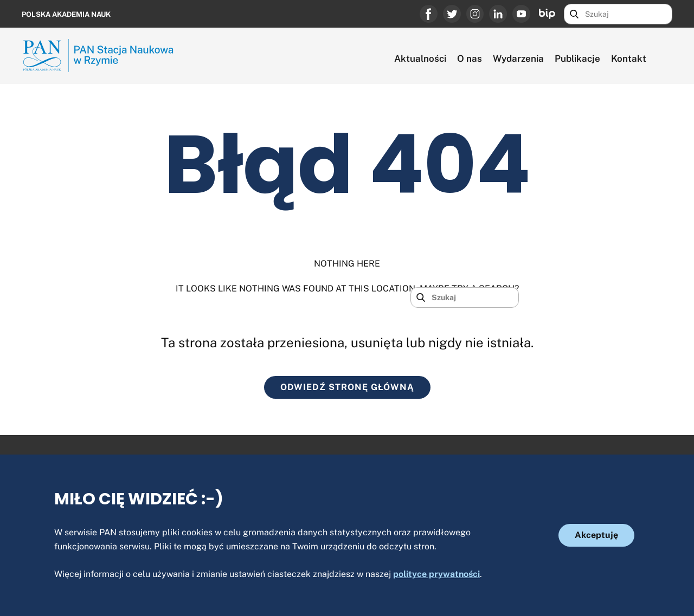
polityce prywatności (436, 574)
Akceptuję (596, 535)
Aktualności (420, 59)
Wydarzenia (518, 59)
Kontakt (629, 59)
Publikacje (577, 59)
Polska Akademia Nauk (66, 14)
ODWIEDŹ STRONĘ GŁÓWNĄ (347, 387)
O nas (470, 59)
